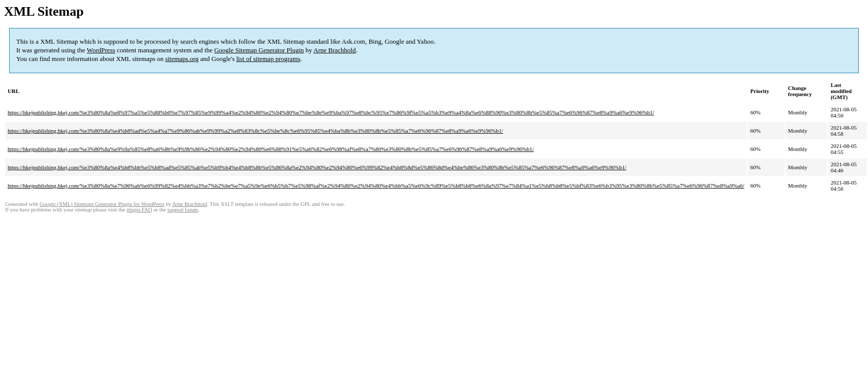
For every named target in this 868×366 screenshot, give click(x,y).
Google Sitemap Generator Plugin (259, 50)
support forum (183, 210)
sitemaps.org (182, 59)
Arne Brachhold (334, 50)
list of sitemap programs (268, 59)
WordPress (101, 50)
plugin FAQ (139, 210)
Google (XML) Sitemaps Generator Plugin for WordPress (102, 204)
